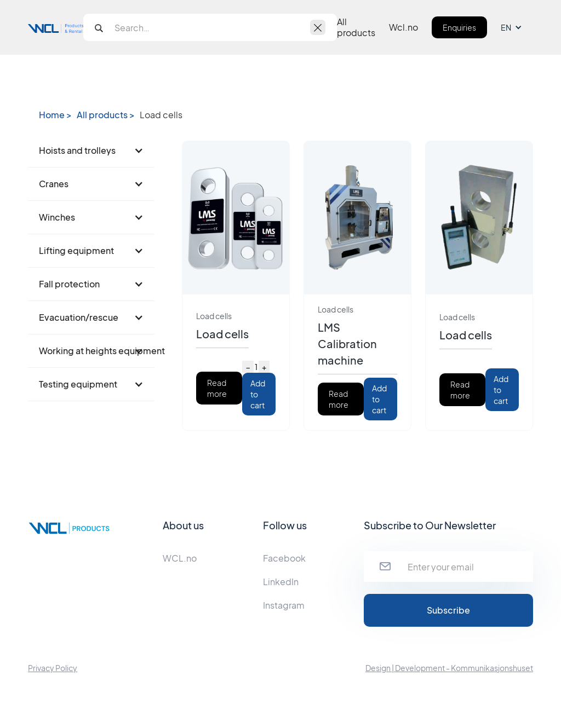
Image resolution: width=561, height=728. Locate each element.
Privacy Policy (53, 668)
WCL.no (180, 558)
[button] (517, 27)
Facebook (284, 558)
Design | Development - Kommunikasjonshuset (449, 668)
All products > (105, 115)
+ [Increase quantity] (264, 367)
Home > (55, 115)
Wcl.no (403, 27)
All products (356, 27)
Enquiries (459, 27)
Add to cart (258, 394)
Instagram (284, 605)
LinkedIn (281, 582)
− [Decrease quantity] (248, 367)
